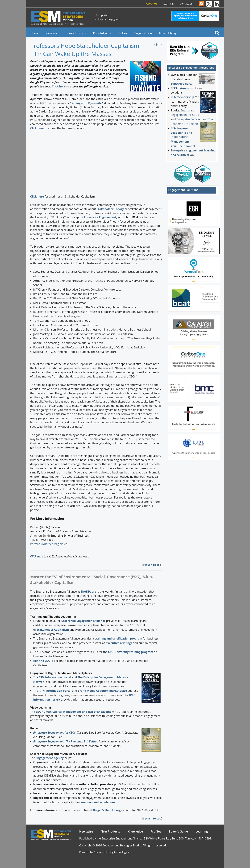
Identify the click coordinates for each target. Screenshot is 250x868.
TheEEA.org (88, 592)
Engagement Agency (50, 758)
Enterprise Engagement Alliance (83, 621)
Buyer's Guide (143, 33)
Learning (168, 4)
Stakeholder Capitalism (53, 630)
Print (159, 45)
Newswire (51, 33)
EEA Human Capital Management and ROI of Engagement (75, 712)
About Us (151, 4)
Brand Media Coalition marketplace (102, 691)
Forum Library (168, 33)
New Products (77, 33)
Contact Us (186, 4)
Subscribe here (181, 84)
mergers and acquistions (98, 802)
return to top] (153, 565)
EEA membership (182, 97)
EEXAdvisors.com (183, 88)
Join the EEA (42, 661)
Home (34, 33)
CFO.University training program (130, 652)
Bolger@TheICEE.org (107, 810)
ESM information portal (55, 677)
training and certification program (118, 638)
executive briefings (119, 643)
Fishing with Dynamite (86, 103)
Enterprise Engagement (100, 217)
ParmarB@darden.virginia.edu (50, 544)
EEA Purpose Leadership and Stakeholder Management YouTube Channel (183, 137)
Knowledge (100, 33)
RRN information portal (55, 691)
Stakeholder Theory (110, 209)
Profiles (122, 33)
